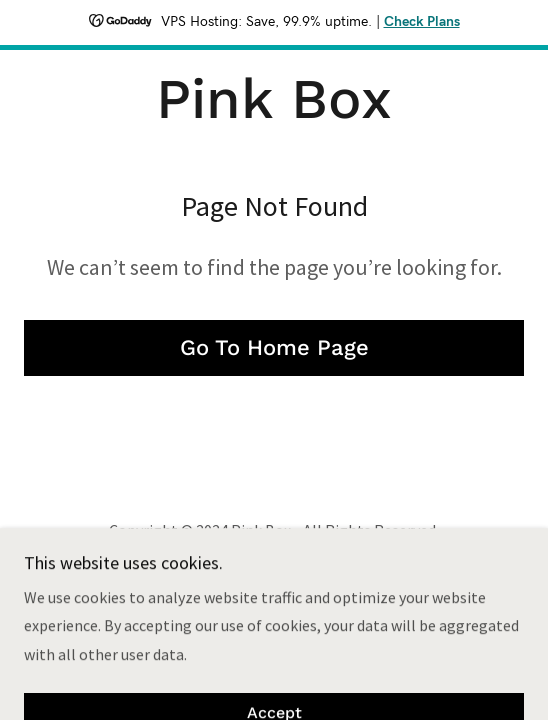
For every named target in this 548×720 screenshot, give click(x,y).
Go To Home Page (274, 347)
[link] (274, 99)
